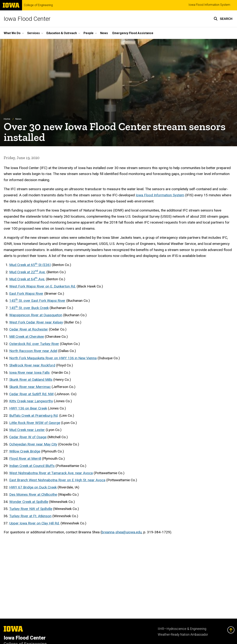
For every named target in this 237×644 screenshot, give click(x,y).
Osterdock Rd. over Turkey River (34, 344)
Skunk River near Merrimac (30, 387)
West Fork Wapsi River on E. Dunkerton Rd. (42, 287)
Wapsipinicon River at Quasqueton (36, 315)
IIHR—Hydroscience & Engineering (182, 629)
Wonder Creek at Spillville (29, 502)
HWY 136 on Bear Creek (28, 408)
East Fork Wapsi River (26, 294)
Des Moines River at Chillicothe (33, 494)
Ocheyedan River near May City (33, 444)
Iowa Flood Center (27, 19)
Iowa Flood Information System (209, 5)
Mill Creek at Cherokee (27, 337)
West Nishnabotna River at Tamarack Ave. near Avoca (51, 473)
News (104, 33)
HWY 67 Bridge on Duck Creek (33, 487)
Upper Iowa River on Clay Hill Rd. (34, 523)
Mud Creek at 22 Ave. (27, 272)
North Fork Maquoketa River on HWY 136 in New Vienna (53, 358)
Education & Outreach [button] (62, 33)
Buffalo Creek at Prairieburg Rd (33, 416)
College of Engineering (38, 5)
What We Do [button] (12, 33)
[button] (223, 19)
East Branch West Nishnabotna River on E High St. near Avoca (57, 480)
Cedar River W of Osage (28, 437)
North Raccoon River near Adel (33, 351)
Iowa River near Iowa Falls (29, 373)
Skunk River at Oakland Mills (31, 380)
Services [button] (34, 33)
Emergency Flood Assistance (133, 33)
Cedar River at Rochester (29, 330)
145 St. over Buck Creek (29, 308)
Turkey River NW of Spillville (31, 509)
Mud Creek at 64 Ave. (27, 279)
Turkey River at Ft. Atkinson (30, 516)
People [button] (89, 33)
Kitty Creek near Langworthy (31, 401)
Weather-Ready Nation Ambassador (183, 635)
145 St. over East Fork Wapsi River (37, 301)
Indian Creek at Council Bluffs (32, 466)
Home (7, 119)
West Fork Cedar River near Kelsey (36, 322)
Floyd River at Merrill (25, 459)
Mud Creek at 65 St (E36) (30, 265)
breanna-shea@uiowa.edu (122, 532)
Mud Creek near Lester (27, 430)
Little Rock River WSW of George (35, 423)
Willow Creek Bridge (25, 451)
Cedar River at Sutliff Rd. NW (31, 394)
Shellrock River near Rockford (32, 365)
